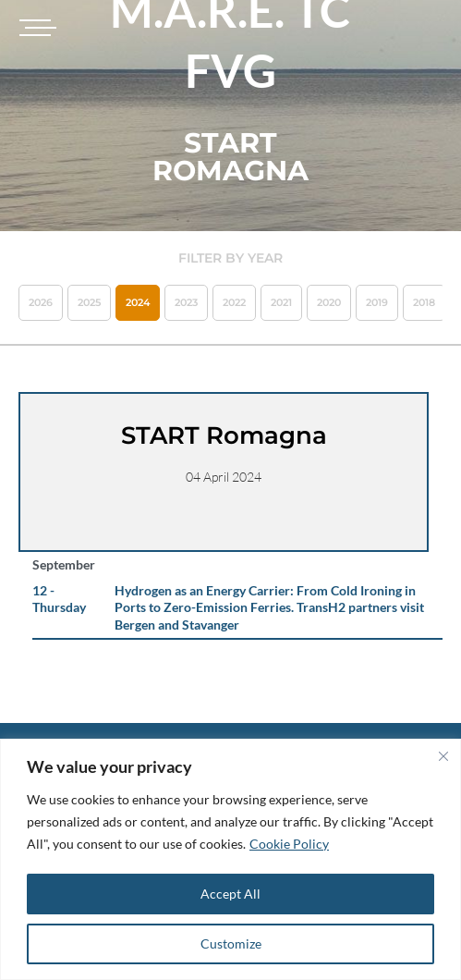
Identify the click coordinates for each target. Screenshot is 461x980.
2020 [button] (329, 302)
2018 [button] (424, 302)
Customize (231, 943)
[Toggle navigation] (35, 28)
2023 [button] (186, 302)
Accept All (230, 894)
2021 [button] (281, 302)
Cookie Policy (289, 844)
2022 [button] (234, 302)
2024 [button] (138, 302)
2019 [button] (377, 302)
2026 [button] (41, 302)
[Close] (443, 756)
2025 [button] (89, 302)
